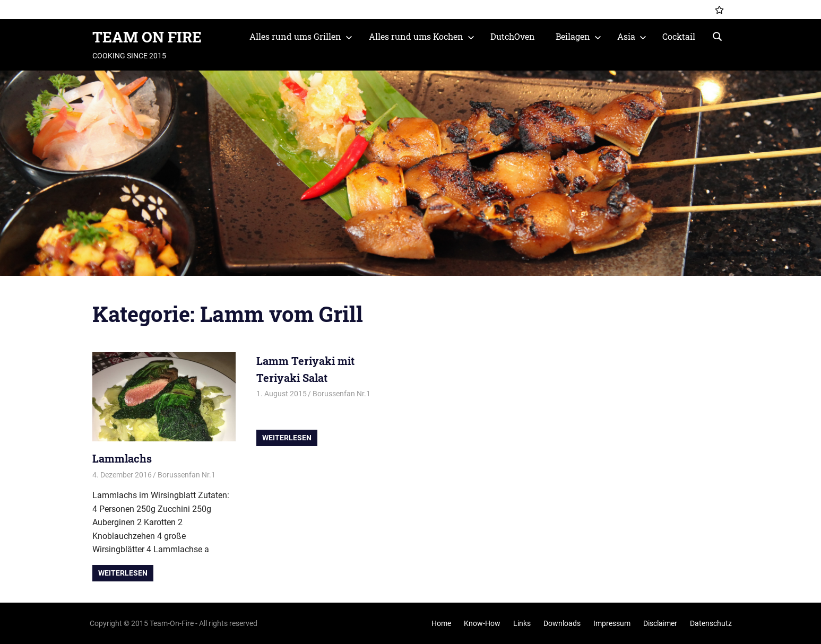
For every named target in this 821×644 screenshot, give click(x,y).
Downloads (562, 623)
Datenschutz (711, 623)
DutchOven (513, 36)
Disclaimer (660, 623)
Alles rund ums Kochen (422, 36)
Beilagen (578, 36)
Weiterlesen (123, 573)
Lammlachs (122, 458)
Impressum (612, 623)
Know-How (482, 623)
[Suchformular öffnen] (718, 36)
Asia (632, 36)
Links (522, 623)
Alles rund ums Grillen (301, 36)
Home (441, 623)
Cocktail (679, 36)
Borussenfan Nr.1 (187, 475)
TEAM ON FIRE (147, 37)
